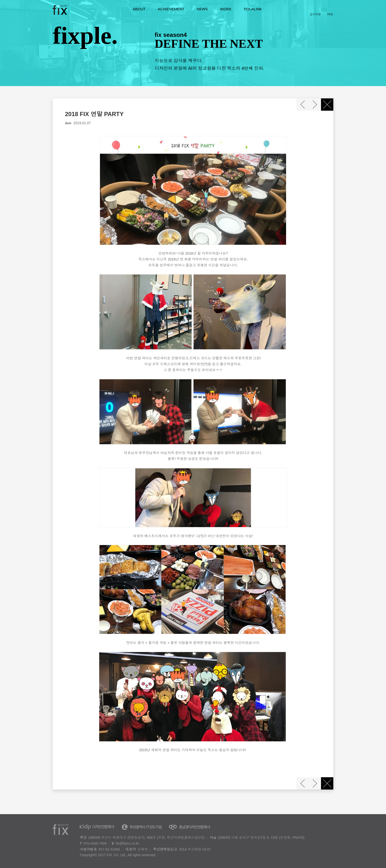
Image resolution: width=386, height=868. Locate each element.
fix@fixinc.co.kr (128, 843)
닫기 (327, 105)
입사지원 (315, 14)
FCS (330, 14)
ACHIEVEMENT (171, 9)
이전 (303, 105)
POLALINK (253, 9)
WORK (226, 9)
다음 (315, 105)
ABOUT (139, 9)
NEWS (202, 9)
